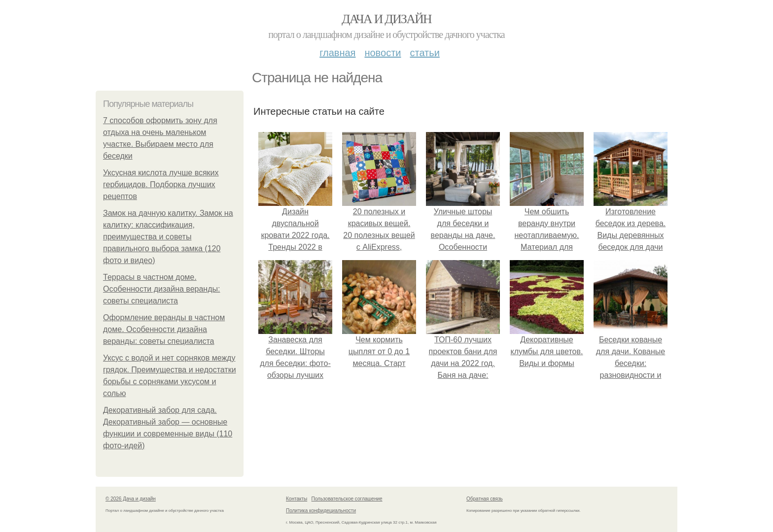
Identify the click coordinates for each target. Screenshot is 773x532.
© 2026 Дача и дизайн (131, 499)
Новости (383, 53)
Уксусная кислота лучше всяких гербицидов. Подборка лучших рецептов (161, 184)
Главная (337, 53)
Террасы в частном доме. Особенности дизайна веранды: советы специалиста (161, 289)
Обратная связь (485, 499)
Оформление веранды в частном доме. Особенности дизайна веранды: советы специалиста (164, 329)
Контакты (297, 499)
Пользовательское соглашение (347, 499)
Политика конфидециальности (321, 511)
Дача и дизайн (386, 19)
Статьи (424, 53)
